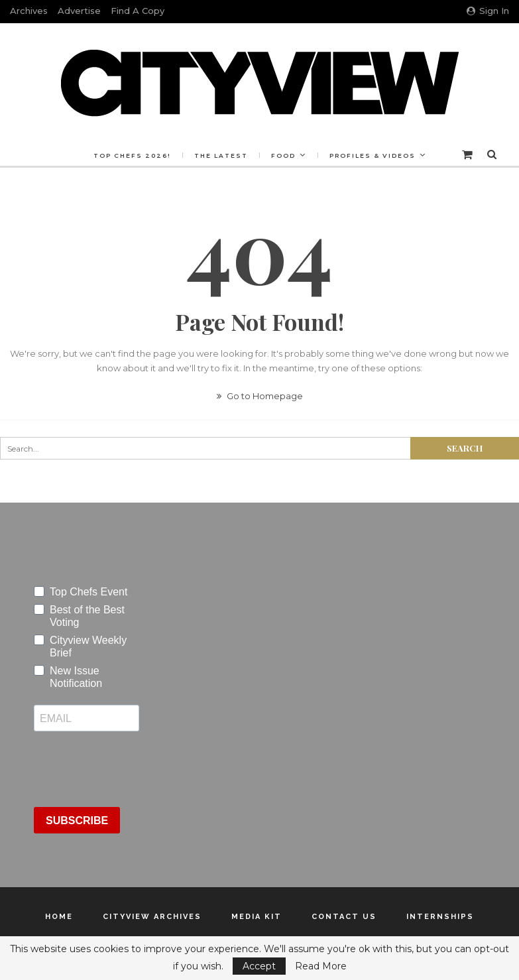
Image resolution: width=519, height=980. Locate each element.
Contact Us (344, 917)
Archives (29, 11)
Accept (259, 966)
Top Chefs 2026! (160, 155)
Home (59, 917)
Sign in (488, 11)
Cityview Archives (152, 917)
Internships (440, 917)
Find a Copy (138, 11)
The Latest (251, 155)
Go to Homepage (260, 396)
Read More (321, 966)
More (375, 155)
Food (315, 155)
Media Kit (257, 917)
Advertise (79, 11)
